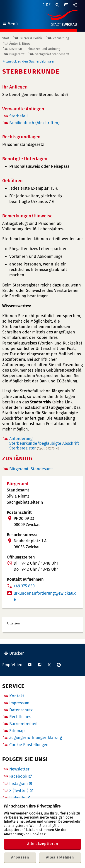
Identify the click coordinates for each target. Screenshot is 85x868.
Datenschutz (21, 710)
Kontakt (17, 696)
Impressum (19, 703)
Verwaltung (61, 38)
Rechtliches (20, 717)
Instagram (18, 784)
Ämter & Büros (20, 44)
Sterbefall (18, 116)
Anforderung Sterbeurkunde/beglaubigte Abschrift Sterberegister (44, 443)
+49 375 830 (24, 586)
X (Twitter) (19, 791)
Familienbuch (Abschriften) (34, 123)
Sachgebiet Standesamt (52, 54)
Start (6, 38)
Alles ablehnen (60, 857)
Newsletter (19, 769)
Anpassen (20, 857)
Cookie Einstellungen (29, 745)
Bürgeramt (17, 54)
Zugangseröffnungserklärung (36, 738)
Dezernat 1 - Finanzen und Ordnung (35, 49)
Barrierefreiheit (24, 724)
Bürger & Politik (31, 38)
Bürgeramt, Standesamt (31, 469)
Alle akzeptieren (43, 844)
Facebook (18, 776)
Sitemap (17, 731)
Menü (10, 24)
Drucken (14, 653)
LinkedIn (17, 798)
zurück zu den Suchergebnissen (31, 61)
